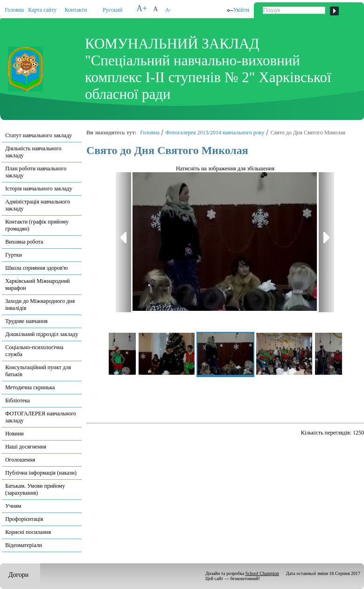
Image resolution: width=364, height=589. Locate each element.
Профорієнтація (24, 519)
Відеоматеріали (24, 545)
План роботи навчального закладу (36, 172)
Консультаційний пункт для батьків (38, 371)
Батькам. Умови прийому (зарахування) (35, 489)
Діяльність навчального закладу (33, 152)
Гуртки (14, 255)
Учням (13, 506)
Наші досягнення (26, 447)
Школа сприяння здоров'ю (36, 268)
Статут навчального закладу (38, 135)
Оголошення (20, 460)
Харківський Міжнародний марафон (37, 284)
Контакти (76, 10)
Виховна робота (24, 242)
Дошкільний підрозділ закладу (42, 334)
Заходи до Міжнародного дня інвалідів (40, 305)
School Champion (262, 573)
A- (168, 10)
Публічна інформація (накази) (41, 473)
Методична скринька (30, 387)
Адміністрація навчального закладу (38, 205)
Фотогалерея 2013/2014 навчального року (215, 133)
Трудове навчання (26, 321)
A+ (142, 8)
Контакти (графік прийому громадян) (37, 225)
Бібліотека (17, 400)
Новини (14, 434)
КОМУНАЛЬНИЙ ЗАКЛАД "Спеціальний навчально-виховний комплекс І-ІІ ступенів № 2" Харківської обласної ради (208, 69)
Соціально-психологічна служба (34, 351)
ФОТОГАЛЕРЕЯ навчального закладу (41, 417)
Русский (112, 10)
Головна (14, 10)
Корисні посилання (28, 532)
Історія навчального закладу (39, 189)
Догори (18, 575)
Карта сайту (42, 10)
